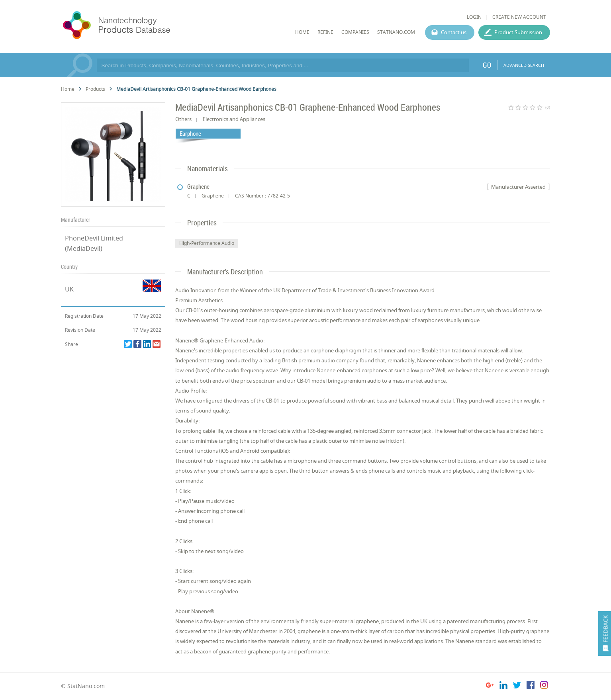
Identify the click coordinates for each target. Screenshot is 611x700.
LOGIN (474, 17)
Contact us (454, 32)
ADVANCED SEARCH (524, 65)
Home (68, 89)
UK (69, 289)
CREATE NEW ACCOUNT (519, 17)
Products (95, 89)
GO (487, 65)
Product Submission (518, 32)
